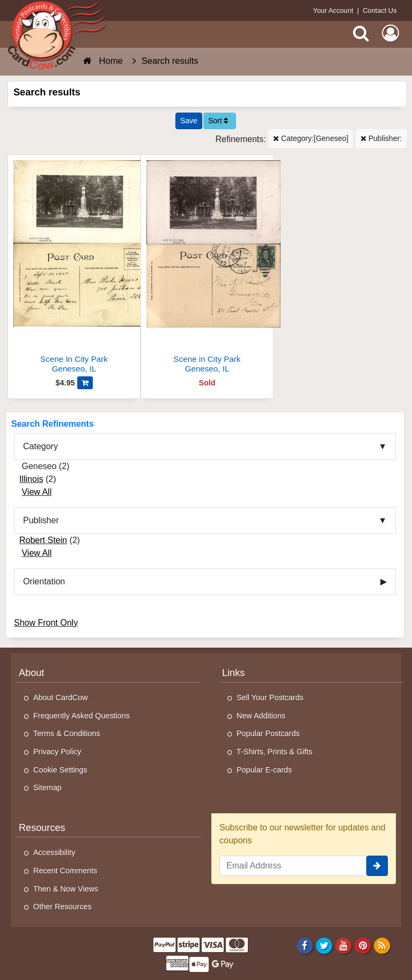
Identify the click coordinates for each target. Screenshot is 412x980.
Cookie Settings (60, 770)
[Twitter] (324, 945)
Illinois (31, 479)
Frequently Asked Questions (82, 716)
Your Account (333, 10)
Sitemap (47, 788)
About (31, 673)
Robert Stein (43, 540)
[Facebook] (304, 945)
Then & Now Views (66, 889)
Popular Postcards (268, 733)
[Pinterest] (363, 945)
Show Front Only (46, 623)
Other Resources (62, 907)
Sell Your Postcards (270, 697)
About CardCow (61, 697)
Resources (42, 828)
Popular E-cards (264, 770)
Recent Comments (65, 871)
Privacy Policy (57, 752)
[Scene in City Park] (207, 268)
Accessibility (54, 852)
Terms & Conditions (67, 733)
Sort (218, 121)
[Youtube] (344, 945)
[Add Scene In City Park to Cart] (85, 383)
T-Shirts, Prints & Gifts (275, 752)
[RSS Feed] (382, 945)
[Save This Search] (189, 121)
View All (36, 492)
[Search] (361, 33)
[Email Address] (293, 866)
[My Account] (391, 33)
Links (233, 673)
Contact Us (380, 10)
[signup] (377, 866)
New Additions (261, 716)
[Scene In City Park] (74, 268)
